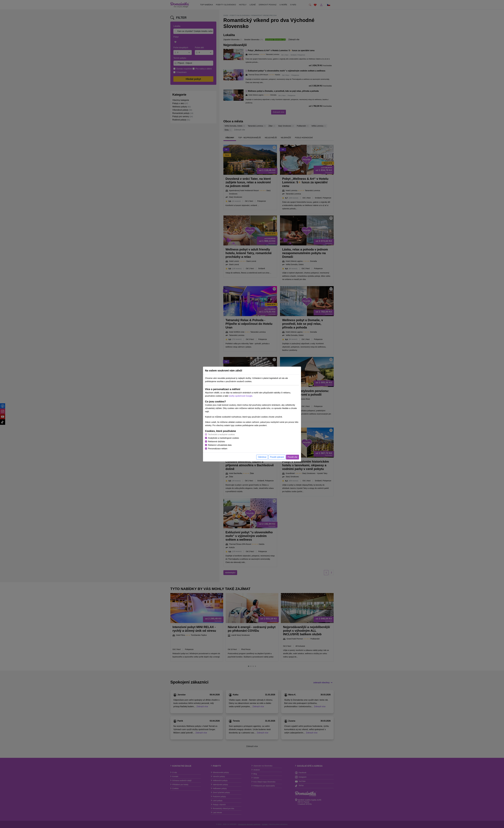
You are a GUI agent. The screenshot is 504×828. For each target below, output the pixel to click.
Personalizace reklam (218, 449)
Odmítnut (262, 457)
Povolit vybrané (277, 457)
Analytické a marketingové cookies (223, 438)
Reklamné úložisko (216, 442)
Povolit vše (293, 457)
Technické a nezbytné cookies (221, 434)
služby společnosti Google (241, 396)
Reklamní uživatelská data (220, 445)
